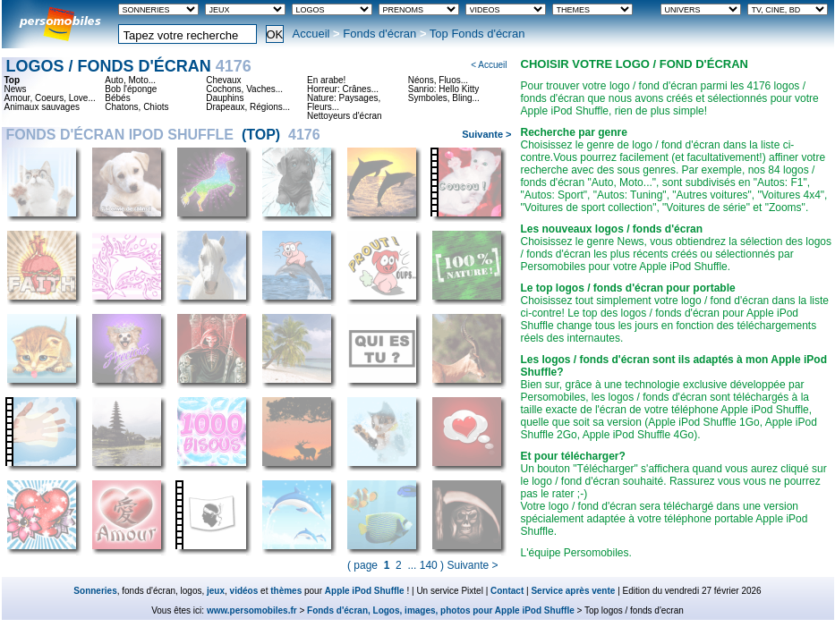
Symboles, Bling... (444, 98)
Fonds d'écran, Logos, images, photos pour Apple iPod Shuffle (441, 610)
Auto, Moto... (130, 80)
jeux (216, 591)
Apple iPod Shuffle (365, 591)
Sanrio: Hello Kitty (443, 89)
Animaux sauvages (43, 107)
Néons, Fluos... (438, 80)
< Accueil (489, 65)
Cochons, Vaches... (244, 89)
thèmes (286, 591)
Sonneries (95, 591)
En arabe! (326, 80)
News (16, 89)
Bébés (117, 98)
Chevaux (223, 80)
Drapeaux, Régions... (248, 107)
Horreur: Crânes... (343, 89)
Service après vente (573, 591)
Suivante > (486, 134)
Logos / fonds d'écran (129, 66)
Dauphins (225, 98)
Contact (507, 591)
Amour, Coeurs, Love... (50, 98)
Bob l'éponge (131, 89)
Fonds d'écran (379, 34)
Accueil (311, 34)
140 (429, 565)
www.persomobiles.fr (252, 610)
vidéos (244, 591)
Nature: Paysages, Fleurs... (344, 103)
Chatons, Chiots (136, 107)
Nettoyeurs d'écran (345, 116)
